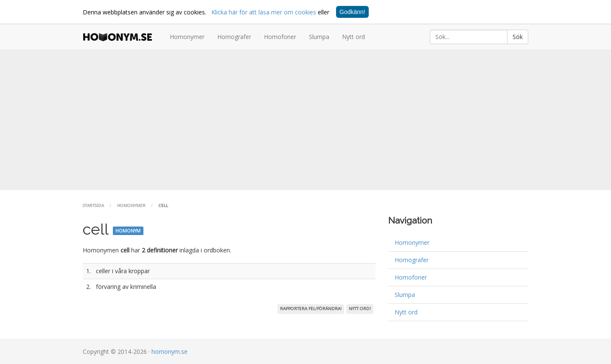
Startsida (93, 206)
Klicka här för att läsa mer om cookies (264, 12)
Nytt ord (353, 37)
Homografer (234, 37)
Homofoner (280, 37)
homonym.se (170, 351)
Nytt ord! (360, 309)
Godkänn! (352, 12)
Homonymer (187, 37)
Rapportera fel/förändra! (311, 309)
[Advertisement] (305, 120)
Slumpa (319, 37)
